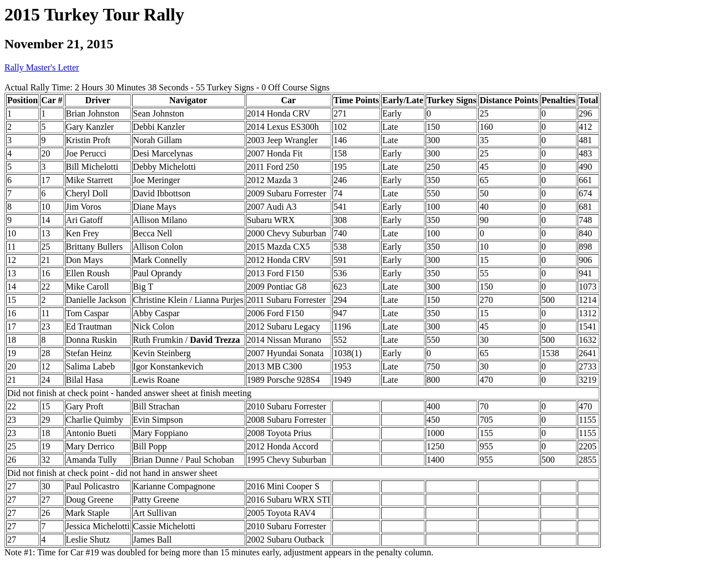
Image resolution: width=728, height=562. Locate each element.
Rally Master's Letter (42, 67)
